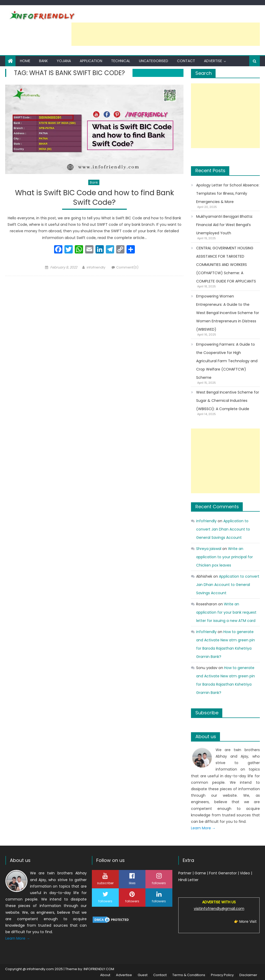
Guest (143, 975)
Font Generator (223, 873)
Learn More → (203, 828)
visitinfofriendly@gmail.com (219, 909)
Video (245, 873)
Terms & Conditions (189, 975)
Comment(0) (127, 267)
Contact (186, 61)
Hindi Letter (188, 880)
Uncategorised (154, 61)
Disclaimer (248, 975)
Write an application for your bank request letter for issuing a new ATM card (226, 612)
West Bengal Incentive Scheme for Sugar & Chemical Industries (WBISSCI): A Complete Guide (228, 401)
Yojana (64, 61)
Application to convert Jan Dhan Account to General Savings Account (223, 529)
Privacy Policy (222, 975)
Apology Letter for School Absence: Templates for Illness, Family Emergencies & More (228, 193)
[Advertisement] (166, 34)
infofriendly (96, 267)
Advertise (213, 61)
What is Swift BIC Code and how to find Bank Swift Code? (94, 198)
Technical (121, 61)
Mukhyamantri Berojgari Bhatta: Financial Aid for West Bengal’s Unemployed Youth (224, 225)
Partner (185, 873)
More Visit (248, 921)
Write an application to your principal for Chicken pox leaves (224, 557)
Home (25, 61)
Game (200, 873)
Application (91, 61)
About (105, 975)
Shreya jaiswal (209, 549)
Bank (43, 61)
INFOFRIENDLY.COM (99, 969)
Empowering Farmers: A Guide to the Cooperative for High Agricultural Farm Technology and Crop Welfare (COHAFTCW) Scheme (227, 361)
